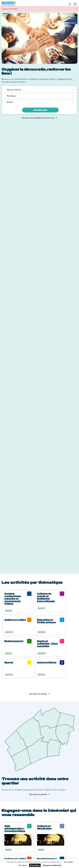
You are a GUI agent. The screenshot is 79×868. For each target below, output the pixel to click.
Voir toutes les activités (38, 694)
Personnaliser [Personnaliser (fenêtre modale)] (35, 865)
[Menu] (75, 4)
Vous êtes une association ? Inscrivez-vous (38, 118)
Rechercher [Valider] (40, 110)
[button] (70, 4)
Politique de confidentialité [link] (52, 865)
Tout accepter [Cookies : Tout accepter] (69, 862)
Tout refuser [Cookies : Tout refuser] (23, 865)
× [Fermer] (76, 9)
